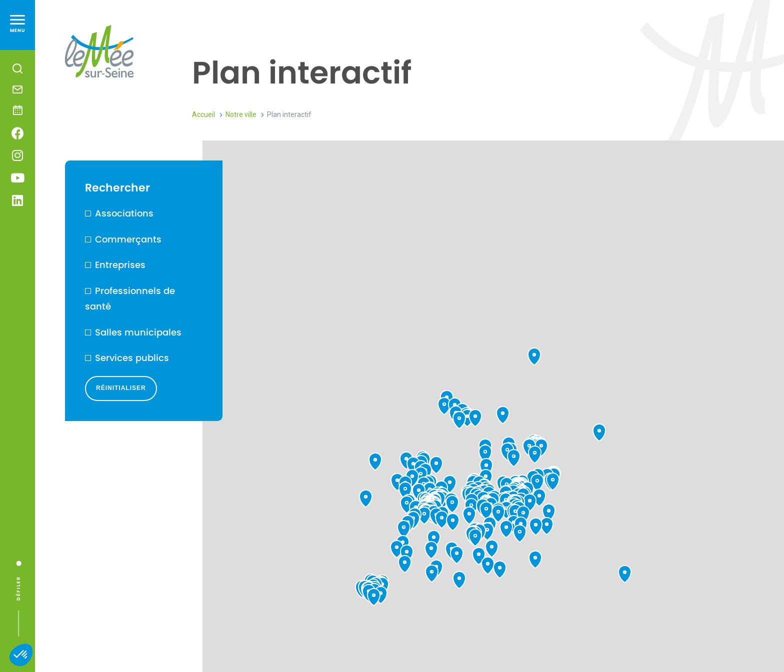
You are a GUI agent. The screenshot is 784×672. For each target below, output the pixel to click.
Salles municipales (138, 332)
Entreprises (120, 265)
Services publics (132, 358)
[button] (21, 655)
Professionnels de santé (130, 299)
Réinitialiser (121, 388)
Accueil (203, 114)
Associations (124, 213)
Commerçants (128, 239)
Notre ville (241, 114)
